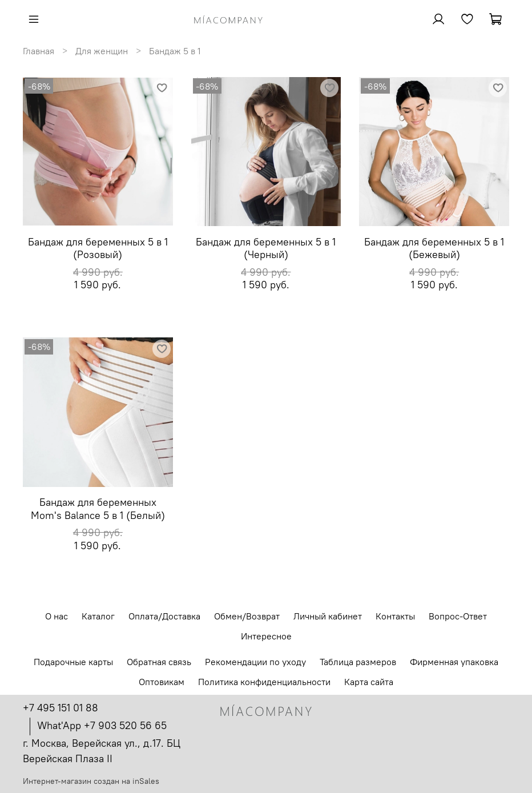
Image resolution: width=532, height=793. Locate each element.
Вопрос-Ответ (458, 616)
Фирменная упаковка (454, 662)
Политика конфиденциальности (264, 682)
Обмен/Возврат (247, 616)
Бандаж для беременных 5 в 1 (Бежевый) (434, 248)
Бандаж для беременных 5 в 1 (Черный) (266, 248)
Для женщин (102, 51)
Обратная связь (159, 662)
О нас (57, 616)
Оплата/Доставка (164, 616)
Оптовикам (162, 682)
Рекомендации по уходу (255, 662)
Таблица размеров (358, 662)
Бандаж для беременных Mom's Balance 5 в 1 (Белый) (98, 509)
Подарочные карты (73, 662)
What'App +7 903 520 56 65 (102, 725)
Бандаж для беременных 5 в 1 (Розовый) (98, 248)
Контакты (395, 616)
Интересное (266, 636)
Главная (39, 51)
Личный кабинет (328, 616)
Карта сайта (369, 682)
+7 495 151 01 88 (61, 708)
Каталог (98, 616)
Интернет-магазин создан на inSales (91, 781)
